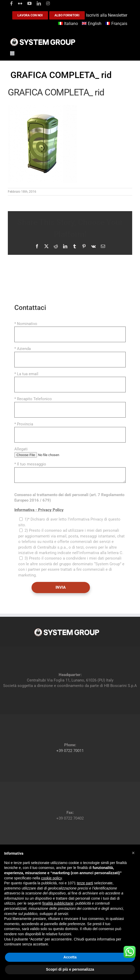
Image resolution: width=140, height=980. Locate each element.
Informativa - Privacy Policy (39, 510)
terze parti (85, 883)
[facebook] (11, 3)
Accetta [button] (70, 957)
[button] (133, 853)
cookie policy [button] (51, 878)
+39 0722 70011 (70, 751)
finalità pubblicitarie (58, 903)
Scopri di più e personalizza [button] (70, 969)
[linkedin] (39, 3)
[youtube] (29, 3)
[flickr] (20, 3)
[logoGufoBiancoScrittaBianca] (43, 40)
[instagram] (48, 3)
